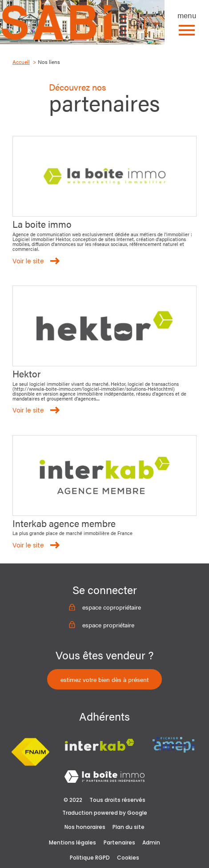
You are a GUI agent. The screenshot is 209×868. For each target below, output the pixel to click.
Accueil (21, 62)
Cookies (128, 858)
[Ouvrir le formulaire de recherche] (134, 23)
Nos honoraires (85, 827)
